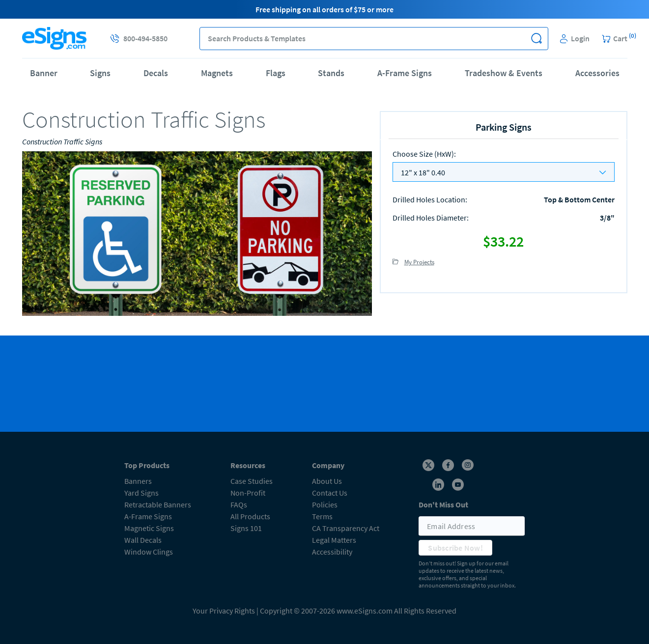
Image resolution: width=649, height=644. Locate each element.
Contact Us (330, 493)
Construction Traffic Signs (62, 141)
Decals (156, 73)
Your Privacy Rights (224, 611)
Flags (276, 73)
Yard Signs (141, 493)
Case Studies (252, 481)
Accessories (597, 73)
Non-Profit (248, 493)
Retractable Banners (158, 504)
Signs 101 (246, 528)
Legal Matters (334, 540)
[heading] (197, 119)
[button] (537, 39)
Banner (44, 73)
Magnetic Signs (149, 528)
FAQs (239, 504)
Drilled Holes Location (430, 199)
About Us (327, 481)
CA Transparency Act (346, 528)
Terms (322, 516)
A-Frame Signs (405, 73)
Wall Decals (143, 540)
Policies (325, 504)
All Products (250, 516)
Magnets (217, 73)
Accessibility (332, 552)
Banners (138, 481)
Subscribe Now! (455, 548)
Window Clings (149, 552)
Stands (331, 73)
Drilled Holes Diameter (431, 218)
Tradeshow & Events (504, 73)
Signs (100, 73)
